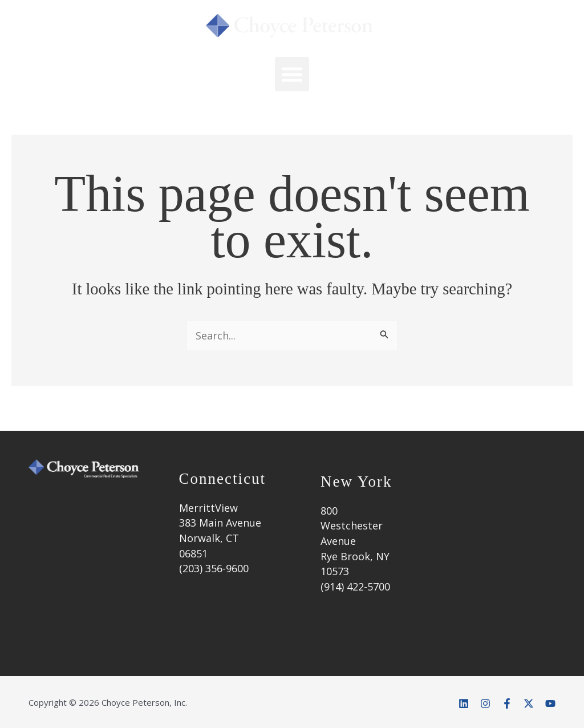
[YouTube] (550, 703)
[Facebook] (507, 703)
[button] (292, 74)
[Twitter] (529, 703)
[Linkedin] (464, 703)
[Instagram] (485, 703)
